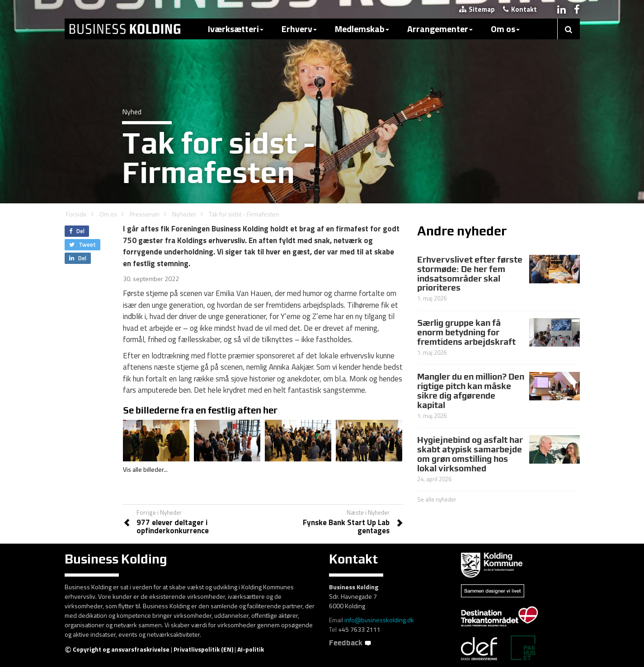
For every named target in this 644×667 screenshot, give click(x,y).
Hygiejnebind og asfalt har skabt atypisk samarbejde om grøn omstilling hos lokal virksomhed (470, 454)
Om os (505, 29)
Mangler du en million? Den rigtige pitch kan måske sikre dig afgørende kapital (471, 391)
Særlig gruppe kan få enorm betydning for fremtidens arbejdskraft (466, 332)
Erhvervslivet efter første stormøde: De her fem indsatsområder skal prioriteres (470, 274)
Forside (76, 214)
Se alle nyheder (437, 499)
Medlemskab (362, 29)
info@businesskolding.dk (379, 620)
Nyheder (184, 214)
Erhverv (299, 29)
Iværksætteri (236, 29)
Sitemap (477, 9)
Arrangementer (440, 29)
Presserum (145, 214)
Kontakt (520, 9)
